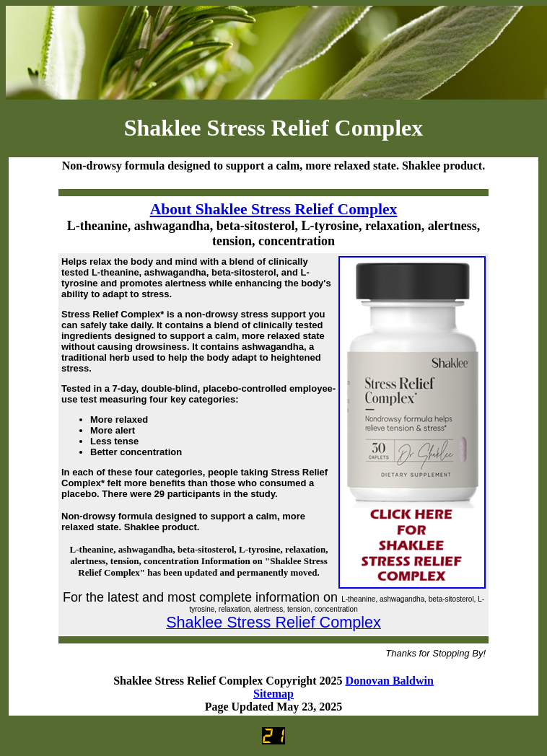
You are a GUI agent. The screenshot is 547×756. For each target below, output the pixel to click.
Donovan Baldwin (390, 681)
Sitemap (273, 694)
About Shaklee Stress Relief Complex (274, 209)
